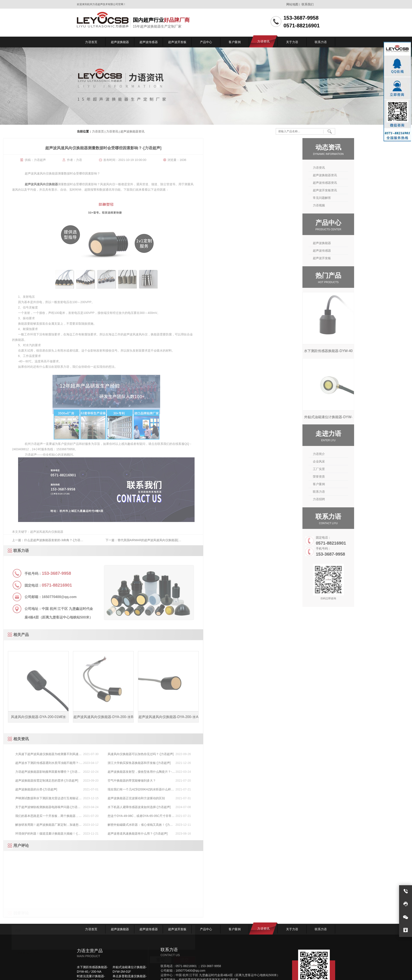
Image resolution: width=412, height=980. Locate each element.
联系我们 (308, 4)
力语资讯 (112, 132)
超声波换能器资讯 (132, 132)
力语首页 (98, 132)
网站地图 (292, 4)
